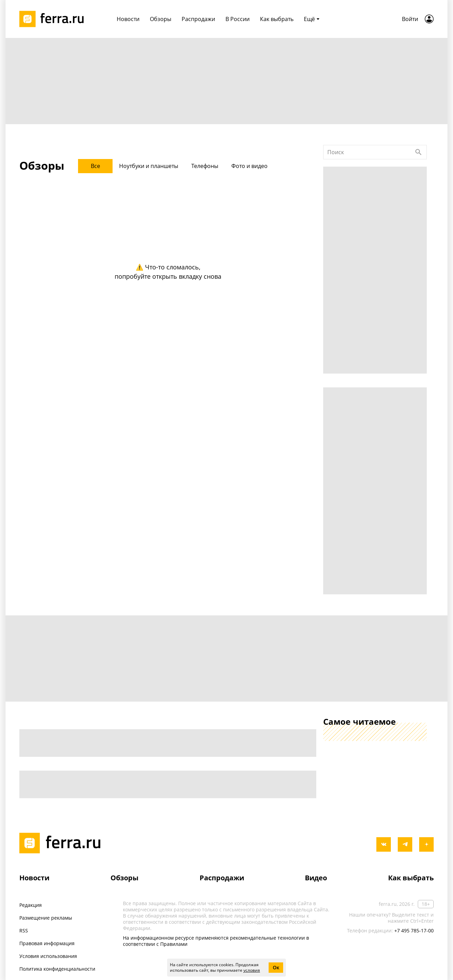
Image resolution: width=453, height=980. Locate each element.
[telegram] (405, 844)
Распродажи (222, 878)
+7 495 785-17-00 (414, 930)
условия (252, 970)
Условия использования (48, 956)
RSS (24, 930)
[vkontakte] (384, 844)
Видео (316, 878)
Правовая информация (47, 943)
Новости (34, 878)
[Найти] (418, 152)
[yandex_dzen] (426, 844)
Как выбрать (411, 878)
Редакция (31, 905)
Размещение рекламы (46, 918)
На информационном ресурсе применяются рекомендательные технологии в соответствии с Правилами (216, 941)
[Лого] (54, 19)
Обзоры (124, 878)
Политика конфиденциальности (57, 969)
